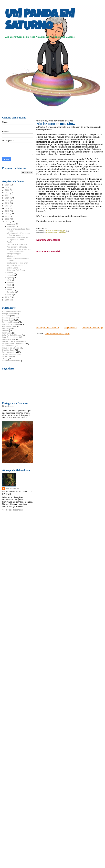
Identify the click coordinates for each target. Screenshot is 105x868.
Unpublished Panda (10, 361)
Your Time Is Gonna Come (17, 244)
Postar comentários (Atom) (57, 334)
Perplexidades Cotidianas (56, 233)
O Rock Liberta (12, 268)
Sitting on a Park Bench (16, 270)
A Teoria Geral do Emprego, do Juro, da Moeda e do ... (18, 234)
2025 (7, 185)
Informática (7, 333)
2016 (7, 208)
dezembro (12, 224)
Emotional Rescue (10, 322)
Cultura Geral (8, 320)
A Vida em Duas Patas (12, 311)
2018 (7, 203)
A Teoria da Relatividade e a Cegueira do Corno (17, 239)
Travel (5, 359)
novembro (12, 226)
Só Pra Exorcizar (9, 354)
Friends (5, 328)
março (10, 290)
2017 (7, 206)
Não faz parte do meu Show (17, 263)
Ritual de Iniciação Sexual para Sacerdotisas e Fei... (19, 250)
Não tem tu (11, 256)
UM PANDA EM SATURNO (40, 21)
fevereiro (11, 292)
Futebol (5, 331)
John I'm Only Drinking (12, 335)
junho (10, 282)
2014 (7, 214)
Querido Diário (8, 350)
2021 (7, 195)
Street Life (6, 356)
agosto (10, 278)
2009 (7, 300)
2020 (7, 198)
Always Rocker (9, 313)
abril (9, 287)
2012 (7, 219)
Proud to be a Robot (11, 348)
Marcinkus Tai (8, 339)
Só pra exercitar (9, 352)
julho (9, 280)
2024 (7, 187)
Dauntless (8, 406)
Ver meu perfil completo (13, 510)
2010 (7, 297)
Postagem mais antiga (92, 328)
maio (9, 285)
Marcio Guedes (12, 488)
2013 (7, 216)
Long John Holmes (10, 337)
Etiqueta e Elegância (11, 324)
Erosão (9, 242)
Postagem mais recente (48, 328)
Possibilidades (8, 346)
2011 (7, 222)
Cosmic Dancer (9, 318)
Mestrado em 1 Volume (12, 341)
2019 (7, 200)
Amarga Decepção (14, 254)
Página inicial (70, 328)
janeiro (10, 295)
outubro (11, 273)
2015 (7, 211)
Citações (6, 316)
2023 (7, 190)
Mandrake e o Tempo (15, 265)
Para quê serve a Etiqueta (17, 247)
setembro (11, 275)
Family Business (9, 326)
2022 (7, 192)
